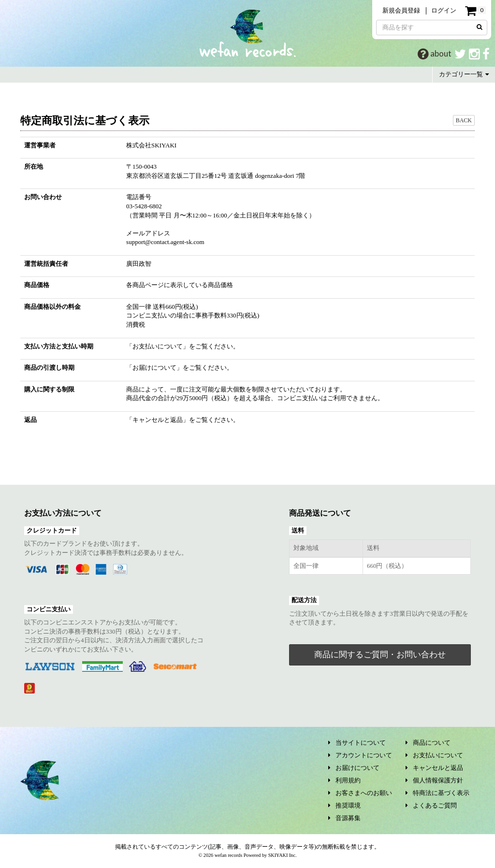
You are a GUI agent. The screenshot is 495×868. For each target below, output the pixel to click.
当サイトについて (357, 743)
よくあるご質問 (431, 805)
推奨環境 (344, 805)
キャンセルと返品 (158, 420)
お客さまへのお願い (360, 793)
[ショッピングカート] (475, 11)
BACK (464, 120)
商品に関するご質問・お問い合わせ (380, 655)
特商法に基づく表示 (437, 793)
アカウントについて (360, 755)
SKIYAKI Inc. (283, 855)
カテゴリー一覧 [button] (464, 74)
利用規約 (344, 780)
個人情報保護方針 (434, 780)
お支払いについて (158, 346)
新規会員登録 (401, 10)
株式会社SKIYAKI (151, 145)
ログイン (444, 10)
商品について (428, 743)
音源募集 (344, 818)
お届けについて (154, 368)
